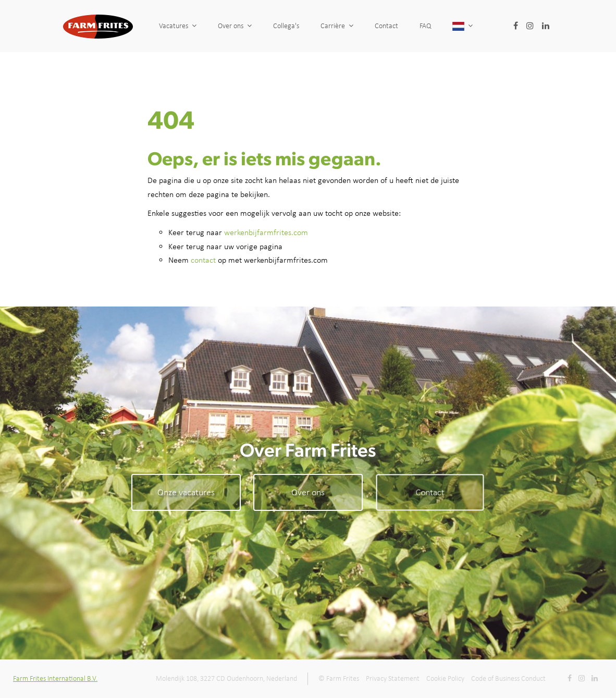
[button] (512, 26)
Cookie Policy (445, 678)
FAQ (454, 26)
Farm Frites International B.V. (55, 678)
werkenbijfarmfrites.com (266, 232)
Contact (392, 26)
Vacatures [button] (178, 26)
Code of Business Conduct (508, 678)
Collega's (286, 26)
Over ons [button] (235, 26)
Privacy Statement (393, 678)
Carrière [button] (337, 26)
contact (203, 260)
